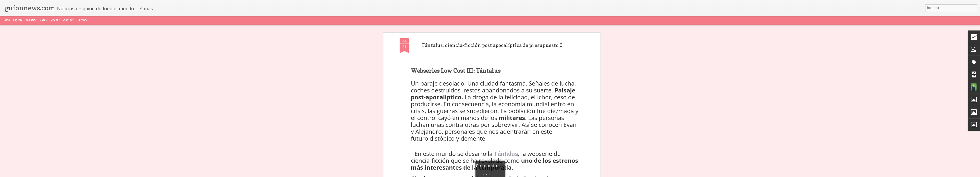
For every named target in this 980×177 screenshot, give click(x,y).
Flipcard (18, 20)
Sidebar (55, 20)
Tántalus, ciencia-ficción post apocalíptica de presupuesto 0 (492, 45)
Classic (6, 20)
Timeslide (82, 20)
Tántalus (506, 154)
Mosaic (44, 20)
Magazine (31, 20)
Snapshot (68, 20)
